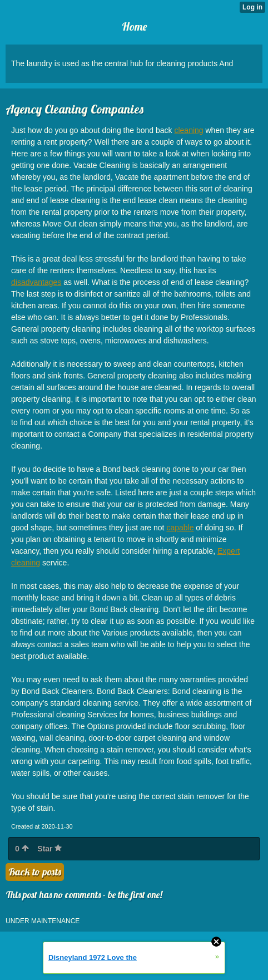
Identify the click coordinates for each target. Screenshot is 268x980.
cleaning (188, 130)
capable (180, 528)
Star (49, 849)
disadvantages (36, 282)
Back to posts (35, 872)
